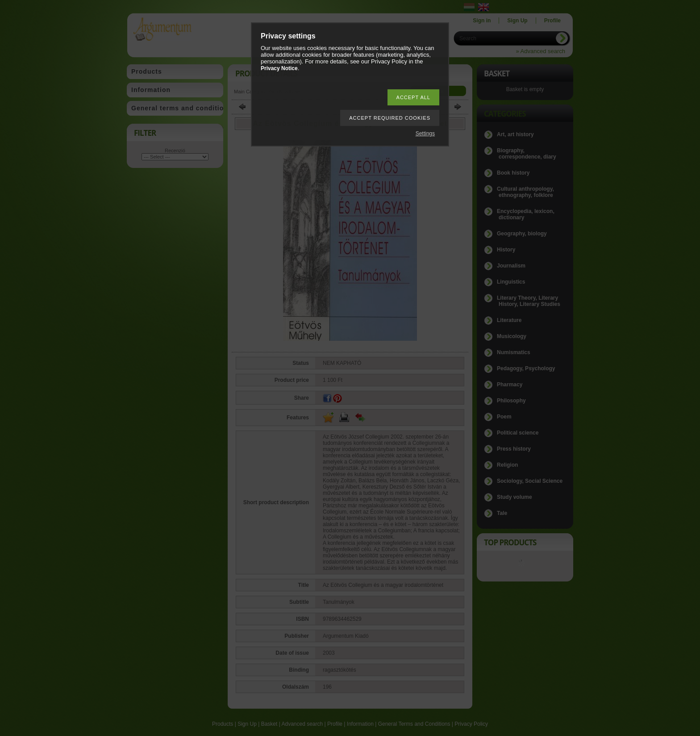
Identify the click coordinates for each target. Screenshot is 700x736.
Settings (425, 134)
